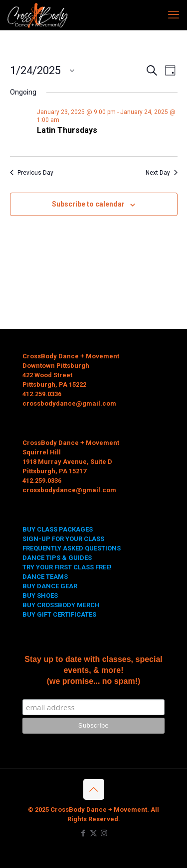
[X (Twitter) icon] (93, 833)
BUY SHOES (40, 596)
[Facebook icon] (83, 833)
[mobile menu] (174, 15)
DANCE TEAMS (45, 577)
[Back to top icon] (94, 789)
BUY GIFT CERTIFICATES (59, 614)
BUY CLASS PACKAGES (58, 529)
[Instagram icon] (104, 833)
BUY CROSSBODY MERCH (61, 605)
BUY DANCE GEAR (50, 586)
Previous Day (32, 173)
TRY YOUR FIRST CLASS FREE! (67, 567)
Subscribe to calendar (88, 204)
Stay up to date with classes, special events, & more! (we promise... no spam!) (93, 670)
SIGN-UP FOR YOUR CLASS (63, 539)
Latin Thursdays (67, 130)
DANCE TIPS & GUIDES (57, 558)
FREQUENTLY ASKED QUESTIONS (72, 548)
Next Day (162, 173)
